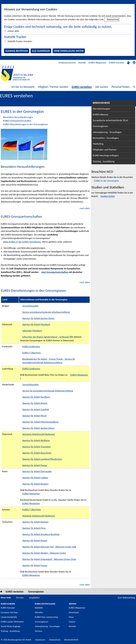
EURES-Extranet (116, 63)
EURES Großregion (31, 347)
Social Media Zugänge (11, 626)
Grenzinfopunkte (30, 306)
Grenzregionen (100, 126)
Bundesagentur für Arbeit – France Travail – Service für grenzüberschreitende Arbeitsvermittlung (49, 361)
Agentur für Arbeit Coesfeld (36, 409)
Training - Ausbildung (104, 161)
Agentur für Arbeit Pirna (34, 528)
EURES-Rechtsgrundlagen (106, 155)
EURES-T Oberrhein (32, 353)
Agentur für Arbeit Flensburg (36, 324)
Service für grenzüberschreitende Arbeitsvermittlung (48, 391)
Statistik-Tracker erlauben (20, 41)
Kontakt (82, 63)
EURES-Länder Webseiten (12, 622)
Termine (38, 631)
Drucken (20, 598)
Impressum (40, 640)
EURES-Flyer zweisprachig (46, 617)
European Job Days (9, 612)
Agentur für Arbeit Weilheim (36, 440)
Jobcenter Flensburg (32, 331)
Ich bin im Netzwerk (23, 87)
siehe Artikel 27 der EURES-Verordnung (22, 242)
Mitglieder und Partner (105, 150)
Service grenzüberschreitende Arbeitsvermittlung (46, 312)
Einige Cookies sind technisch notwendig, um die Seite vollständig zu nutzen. (58, 27)
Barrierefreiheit (71, 640)
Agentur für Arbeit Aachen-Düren (38, 318)
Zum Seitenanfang (126, 598)
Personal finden (121, 87)
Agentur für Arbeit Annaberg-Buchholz (41, 534)
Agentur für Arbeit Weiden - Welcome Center (44, 553)
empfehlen (34, 598)
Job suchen (102, 87)
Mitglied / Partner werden (53, 87)
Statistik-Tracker (15, 37)
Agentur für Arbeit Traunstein (37, 447)
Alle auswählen (41, 51)
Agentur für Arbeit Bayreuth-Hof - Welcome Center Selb (49, 547)
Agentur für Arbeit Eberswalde (37, 471)
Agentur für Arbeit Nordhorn (36, 397)
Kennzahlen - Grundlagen (106, 138)
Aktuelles (39, 612)
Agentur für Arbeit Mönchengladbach (40, 422)
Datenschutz (113, 19)
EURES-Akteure (101, 114)
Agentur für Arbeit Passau (35, 465)
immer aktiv (13, 31)
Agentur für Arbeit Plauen (35, 541)
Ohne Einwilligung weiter (69, 51)
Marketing (98, 144)
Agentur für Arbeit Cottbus (35, 478)
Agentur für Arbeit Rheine (35, 403)
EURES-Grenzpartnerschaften (17, 121)
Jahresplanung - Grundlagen (107, 132)
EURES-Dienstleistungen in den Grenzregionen (25, 124)
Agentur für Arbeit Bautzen (35, 484)
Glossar (72, 622)
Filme (71, 617)
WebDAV (39, 608)
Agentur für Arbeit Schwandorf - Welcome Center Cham (49, 559)
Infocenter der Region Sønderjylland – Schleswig (46, 337)
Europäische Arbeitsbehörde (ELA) (110, 120)
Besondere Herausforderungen (18, 117)
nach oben (85, 208)
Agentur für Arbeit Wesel (34, 416)
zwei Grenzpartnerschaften (55, 272)
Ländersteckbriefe (9, 617)
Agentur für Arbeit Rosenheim (37, 453)
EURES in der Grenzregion (107, 181)
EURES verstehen (82, 87)
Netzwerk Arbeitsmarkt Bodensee (39, 434)
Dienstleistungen (101, 109)
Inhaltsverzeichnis (67, 63)
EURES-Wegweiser (97, 63)
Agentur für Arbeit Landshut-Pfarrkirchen (42, 459)
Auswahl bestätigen (17, 51)
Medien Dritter (108, 196)
